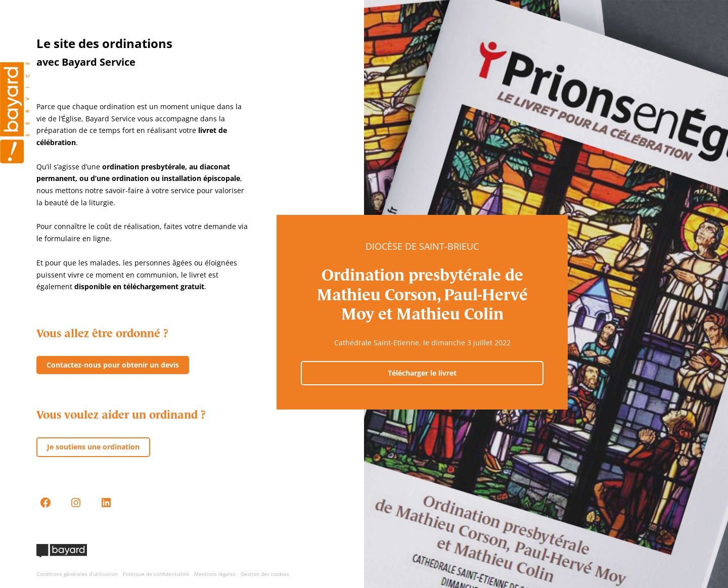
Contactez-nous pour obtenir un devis (113, 365)
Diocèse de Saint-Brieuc (422, 246)
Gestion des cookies (265, 574)
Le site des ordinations (104, 43)
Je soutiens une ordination (93, 447)
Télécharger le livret (422, 373)
